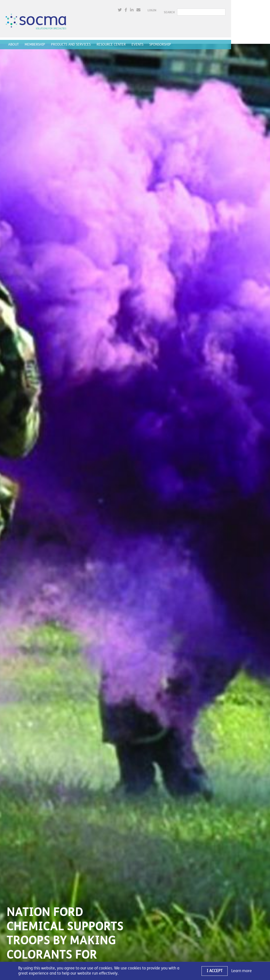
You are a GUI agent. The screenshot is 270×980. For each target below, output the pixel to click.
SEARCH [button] (207, 9)
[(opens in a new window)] (158, 8)
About (14, 41)
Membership (36, 41)
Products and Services (72, 41)
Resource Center (112, 41)
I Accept (215, 971)
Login (190, 9)
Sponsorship (161, 41)
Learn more (242, 971)
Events (138, 41)
